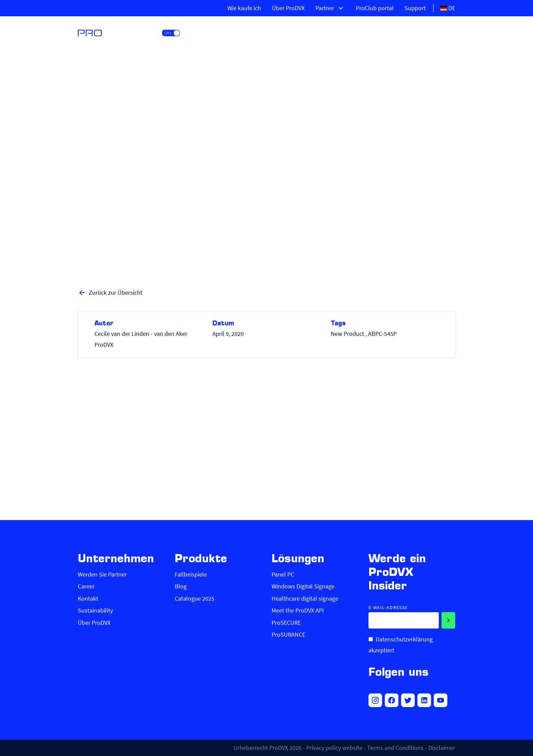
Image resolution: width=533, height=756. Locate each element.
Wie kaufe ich (244, 8)
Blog (181, 586)
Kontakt (88, 598)
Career (86, 586)
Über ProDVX (288, 8)
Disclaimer (442, 748)
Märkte (416, 32)
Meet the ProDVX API (298, 610)
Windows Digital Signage (303, 586)
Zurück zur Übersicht (110, 293)
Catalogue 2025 (195, 598)
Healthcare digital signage (305, 598)
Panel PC (283, 574)
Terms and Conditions (395, 748)
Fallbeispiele (191, 574)
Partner (330, 8)
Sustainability (95, 610)
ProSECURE (286, 623)
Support (415, 8)
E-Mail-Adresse (388, 608)
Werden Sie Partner (102, 574)
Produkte (316, 32)
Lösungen (368, 32)
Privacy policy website (334, 748)
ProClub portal (375, 8)
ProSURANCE (288, 634)
